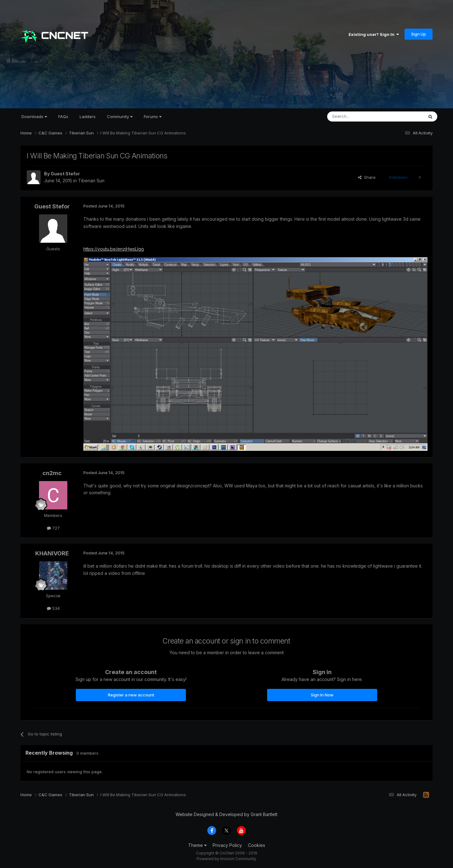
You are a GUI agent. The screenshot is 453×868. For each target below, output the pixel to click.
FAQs (63, 116)
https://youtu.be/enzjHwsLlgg (114, 249)
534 (53, 608)
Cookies (257, 845)
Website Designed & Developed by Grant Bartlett (226, 814)
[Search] (359, 116)
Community (120, 116)
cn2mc (52, 473)
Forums (153, 116)
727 (53, 528)
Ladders (88, 116)
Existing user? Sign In (374, 34)
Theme (197, 845)
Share (367, 177)
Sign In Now (322, 695)
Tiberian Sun (91, 181)
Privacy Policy (227, 845)
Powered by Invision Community (226, 859)
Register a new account (131, 695)
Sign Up (419, 34)
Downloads (34, 116)
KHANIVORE (52, 553)
